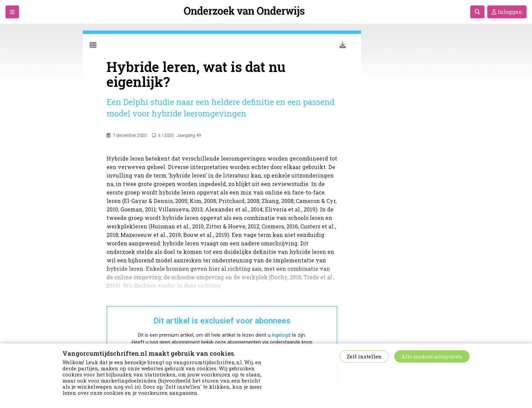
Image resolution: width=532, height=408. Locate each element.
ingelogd (281, 335)
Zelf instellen (364, 356)
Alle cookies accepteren (432, 356)
